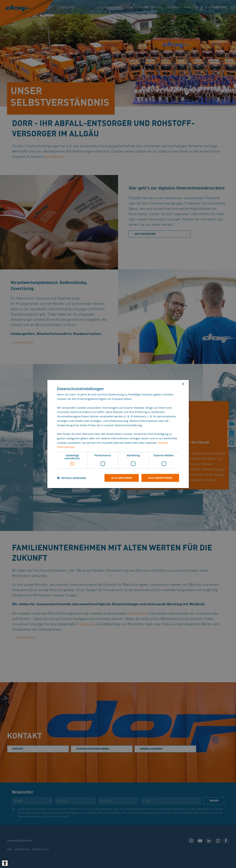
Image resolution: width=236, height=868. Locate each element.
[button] (72, 478)
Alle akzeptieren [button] (160, 478)
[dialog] (118, 434)
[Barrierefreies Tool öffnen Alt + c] (5, 863)
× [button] (183, 384)
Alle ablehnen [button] (122, 478)
